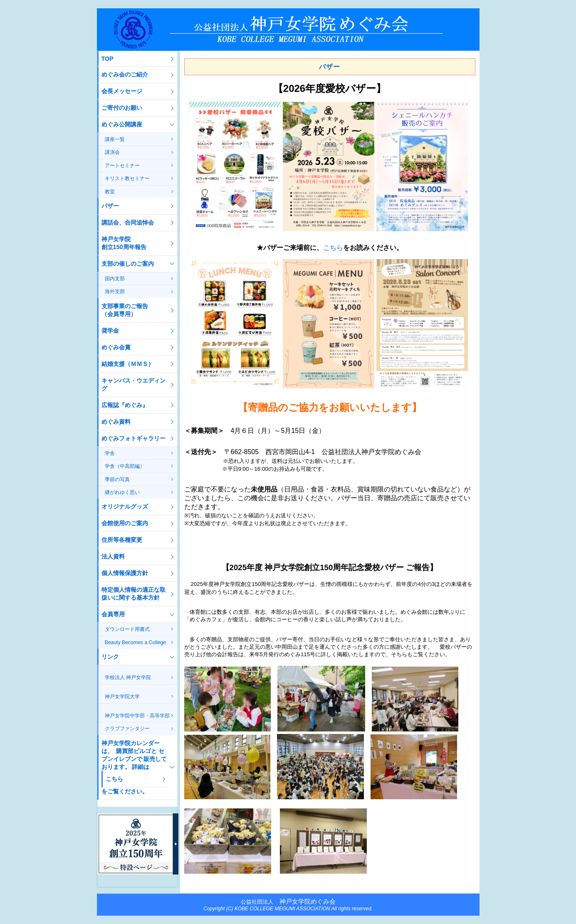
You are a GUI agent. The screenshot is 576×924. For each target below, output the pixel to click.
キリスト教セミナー (127, 178)
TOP (108, 59)
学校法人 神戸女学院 (128, 677)
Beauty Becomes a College (136, 642)
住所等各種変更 (122, 540)
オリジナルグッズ (125, 506)
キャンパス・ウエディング (133, 384)
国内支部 (115, 279)
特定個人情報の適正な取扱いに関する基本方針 (133, 594)
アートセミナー (122, 166)
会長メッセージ (122, 91)
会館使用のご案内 (125, 523)
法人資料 (113, 556)
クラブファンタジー (127, 729)
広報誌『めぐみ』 (125, 405)
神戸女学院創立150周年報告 (124, 243)
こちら (333, 248)
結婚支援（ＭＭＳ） (128, 364)
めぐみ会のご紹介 (125, 74)
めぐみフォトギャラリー (133, 438)
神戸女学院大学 (122, 697)
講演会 (112, 152)
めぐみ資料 (116, 422)
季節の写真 (117, 479)
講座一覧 (115, 139)
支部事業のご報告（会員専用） (125, 310)
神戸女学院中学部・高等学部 (137, 716)
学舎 (110, 453)
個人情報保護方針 (125, 573)
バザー (110, 206)
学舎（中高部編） (125, 466)
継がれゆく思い (122, 492)
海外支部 (115, 292)
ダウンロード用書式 (127, 629)
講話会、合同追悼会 (128, 222)
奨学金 (110, 331)
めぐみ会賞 (116, 347)
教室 (110, 192)
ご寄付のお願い (122, 108)
